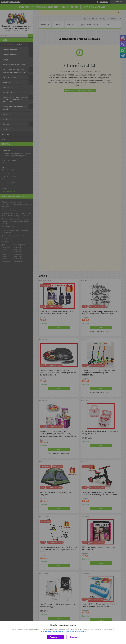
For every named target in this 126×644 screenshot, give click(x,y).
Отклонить (74, 637)
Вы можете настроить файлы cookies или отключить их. (62, 631)
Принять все (55, 637)
